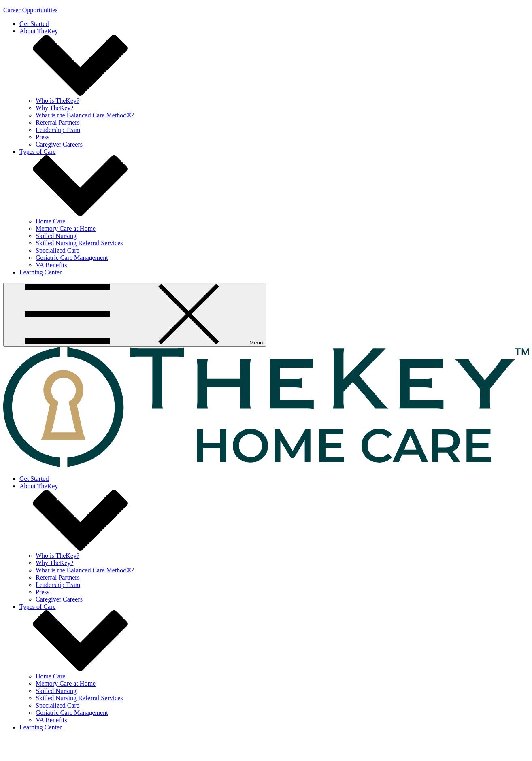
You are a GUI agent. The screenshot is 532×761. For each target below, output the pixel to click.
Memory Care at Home (66, 229)
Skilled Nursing (56, 236)
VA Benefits (51, 265)
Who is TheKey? (57, 101)
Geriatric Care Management (72, 258)
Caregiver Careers (59, 144)
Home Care (50, 221)
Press (43, 137)
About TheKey (39, 31)
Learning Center (40, 272)
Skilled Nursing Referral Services (79, 243)
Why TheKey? (54, 108)
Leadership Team (58, 130)
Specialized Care (57, 250)
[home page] (266, 465)
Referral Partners (58, 122)
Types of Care (38, 152)
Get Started (34, 24)
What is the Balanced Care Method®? (85, 115)
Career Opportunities (31, 10)
